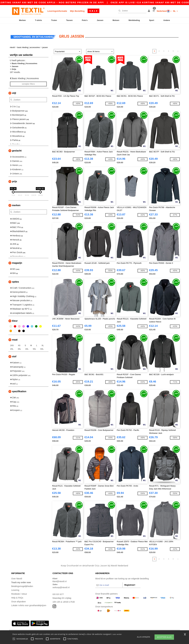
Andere (167, 20)
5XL (34, 344)
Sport (152, 20)
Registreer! (130, 580)
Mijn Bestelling (77, 11)
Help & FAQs (17, 593)
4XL (27, 344)
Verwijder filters (28, 79)
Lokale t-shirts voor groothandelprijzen (29, 600)
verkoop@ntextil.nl (61, 582)
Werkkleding (134, 20)
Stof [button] (14, 351)
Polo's (85, 20)
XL (43, 340)
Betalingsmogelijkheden (22, 581)
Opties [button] (16, 277)
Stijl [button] (14, 88)
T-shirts (39, 20)
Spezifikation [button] (19, 386)
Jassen (100, 20)
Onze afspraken (19, 596)
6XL (42, 344)
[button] (149, 11)
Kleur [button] (15, 316)
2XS (12, 340)
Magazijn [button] (17, 258)
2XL (12, 344)
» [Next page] (178, 46)
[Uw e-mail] (109, 580)
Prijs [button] (15, 176)
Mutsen (116, 20)
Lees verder (117, 634)
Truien (54, 20)
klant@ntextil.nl (60, 576)
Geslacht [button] (17, 146)
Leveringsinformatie (57, 11)
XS (19, 340)
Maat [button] (15, 335)
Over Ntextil (17, 573)
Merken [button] (16, 200)
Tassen (69, 20)
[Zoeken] (132, 11)
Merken (22, 20)
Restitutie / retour (19, 589)
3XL (19, 344)
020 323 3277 (59, 589)
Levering (15, 585)
